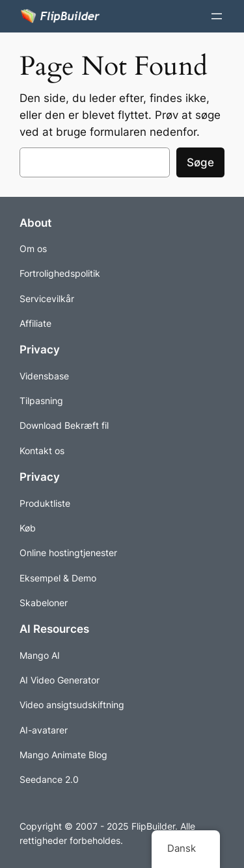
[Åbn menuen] (217, 16)
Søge (200, 162)
